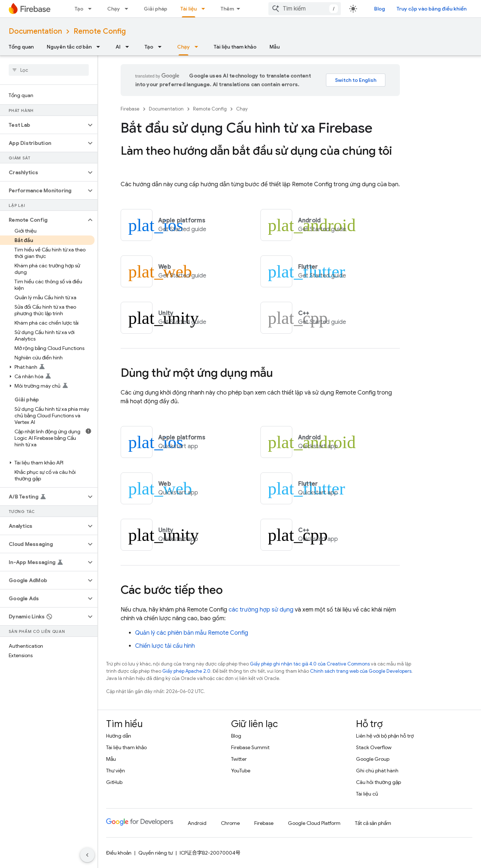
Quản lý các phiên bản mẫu (192, 633)
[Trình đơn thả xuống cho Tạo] (92, 9)
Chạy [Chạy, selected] (183, 47)
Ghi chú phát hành (377, 771)
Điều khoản (119, 853)
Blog (380, 9)
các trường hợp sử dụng (261, 610)
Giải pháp (156, 9)
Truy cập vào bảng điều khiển (432, 9)
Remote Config (100, 31)
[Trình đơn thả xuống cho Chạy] (129, 9)
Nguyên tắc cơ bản (69, 47)
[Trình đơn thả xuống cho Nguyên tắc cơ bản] (100, 47)
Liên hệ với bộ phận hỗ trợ (385, 736)
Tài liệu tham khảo (235, 47)
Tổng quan (21, 47)
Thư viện (116, 771)
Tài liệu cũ (367, 794)
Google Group (373, 759)
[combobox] (305, 9)
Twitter (239, 759)
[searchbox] (49, 70)
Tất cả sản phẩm (373, 823)
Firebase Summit (250, 747)
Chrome (230, 823)
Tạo (79, 9)
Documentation (35, 31)
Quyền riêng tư (156, 853)
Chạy (114, 9)
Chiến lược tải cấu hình (165, 646)
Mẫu (275, 47)
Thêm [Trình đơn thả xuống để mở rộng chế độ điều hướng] (227, 9)
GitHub (114, 782)
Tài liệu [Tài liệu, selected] (189, 9)
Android (197, 823)
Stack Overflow (374, 747)
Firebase (130, 109)
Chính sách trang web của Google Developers (361, 671)
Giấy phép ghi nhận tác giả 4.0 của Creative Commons (310, 664)
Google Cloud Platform (314, 823)
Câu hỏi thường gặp (378, 782)
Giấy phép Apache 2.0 (186, 671)
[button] (43, 125)
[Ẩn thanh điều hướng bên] (87, 855)
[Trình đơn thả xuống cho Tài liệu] (205, 9)
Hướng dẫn (119, 736)
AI (118, 47)
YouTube (241, 771)
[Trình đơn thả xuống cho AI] (129, 47)
